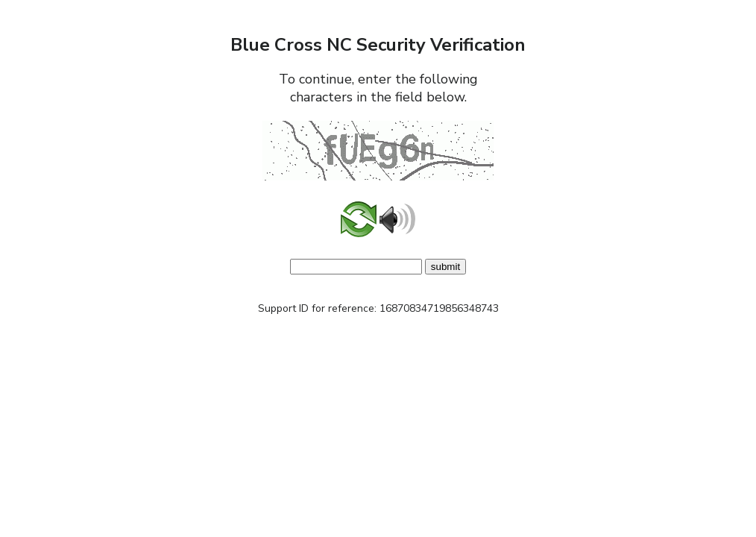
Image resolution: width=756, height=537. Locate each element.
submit (445, 267)
